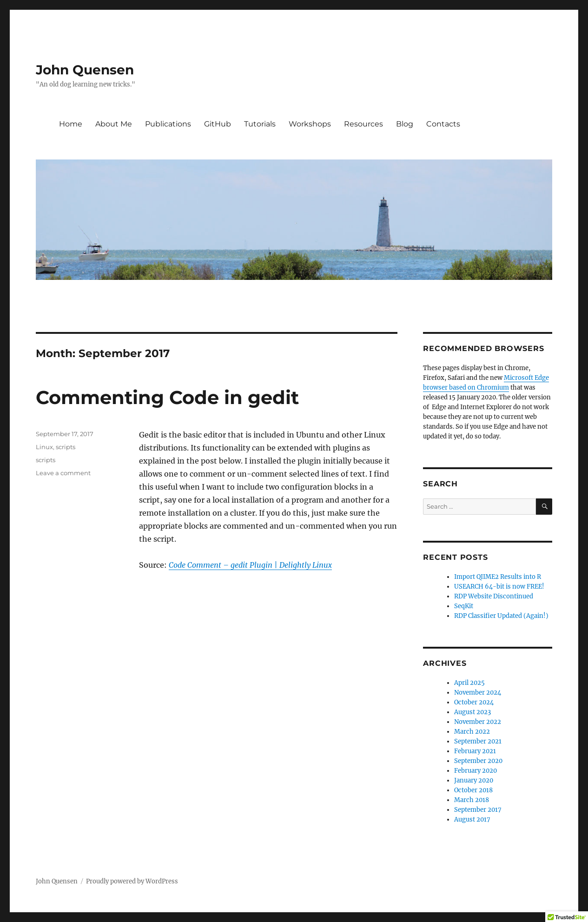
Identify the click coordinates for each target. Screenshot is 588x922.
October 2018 (473, 790)
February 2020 (476, 771)
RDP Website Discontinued (494, 596)
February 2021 (475, 751)
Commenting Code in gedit (167, 397)
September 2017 (478, 810)
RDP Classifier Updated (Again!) (501, 616)
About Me (114, 124)
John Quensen (85, 70)
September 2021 (478, 741)
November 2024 (478, 693)
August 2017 (472, 819)
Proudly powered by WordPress (132, 881)
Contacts (443, 124)
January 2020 (474, 780)
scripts (66, 447)
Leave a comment (63, 473)
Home (71, 124)
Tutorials (260, 124)
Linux (44, 447)
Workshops (310, 124)
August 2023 (472, 712)
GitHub (218, 124)
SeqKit (464, 606)
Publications (168, 124)
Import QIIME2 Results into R (498, 577)
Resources (363, 124)
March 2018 (472, 800)
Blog (405, 124)
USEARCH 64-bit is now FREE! (499, 587)
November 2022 (478, 722)
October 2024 (474, 702)
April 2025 (469, 683)
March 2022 (472, 732)
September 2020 (478, 761)
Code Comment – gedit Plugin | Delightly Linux (250, 565)
